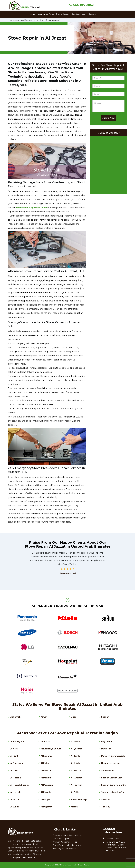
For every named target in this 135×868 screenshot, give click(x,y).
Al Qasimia (76, 749)
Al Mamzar (46, 771)
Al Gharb (15, 771)
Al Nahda (76, 742)
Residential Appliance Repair (32, 208)
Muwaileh (106, 749)
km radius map (108, 164)
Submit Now (108, 118)
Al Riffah (75, 763)
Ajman (44, 717)
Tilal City (106, 807)
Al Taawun (76, 785)
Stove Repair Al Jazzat (50, 20)
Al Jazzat (15, 800)
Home (32, 14)
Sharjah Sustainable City (114, 785)
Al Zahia (75, 792)
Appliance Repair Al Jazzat (27, 20)
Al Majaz (45, 763)
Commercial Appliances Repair (68, 835)
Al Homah (15, 792)
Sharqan (106, 800)
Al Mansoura (47, 785)
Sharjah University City (113, 792)
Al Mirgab (46, 800)
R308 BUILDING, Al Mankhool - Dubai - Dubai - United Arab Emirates (116, 846)
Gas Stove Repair (61, 839)
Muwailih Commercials (113, 756)
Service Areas (79, 14)
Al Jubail (15, 807)
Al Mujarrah (46, 807)
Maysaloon (107, 742)
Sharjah (105, 717)
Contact (93, 14)
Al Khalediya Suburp (51, 749)
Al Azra (14, 749)
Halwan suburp (79, 800)
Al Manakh (46, 778)
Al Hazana (16, 778)
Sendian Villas (108, 771)
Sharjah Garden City (111, 778)
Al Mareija (46, 792)
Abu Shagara (17, 742)
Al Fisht (14, 756)
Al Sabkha (76, 771)
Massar (75, 807)
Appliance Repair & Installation (53, 14)
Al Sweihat (76, 778)
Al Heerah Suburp (20, 785)
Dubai (74, 717)
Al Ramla (75, 756)
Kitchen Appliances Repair (65, 842)
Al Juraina (46, 742)
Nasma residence (110, 763)
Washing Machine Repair (65, 848)
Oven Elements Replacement (67, 845)
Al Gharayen (17, 763)
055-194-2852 (83, 5)
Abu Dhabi (16, 717)
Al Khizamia (47, 756)
